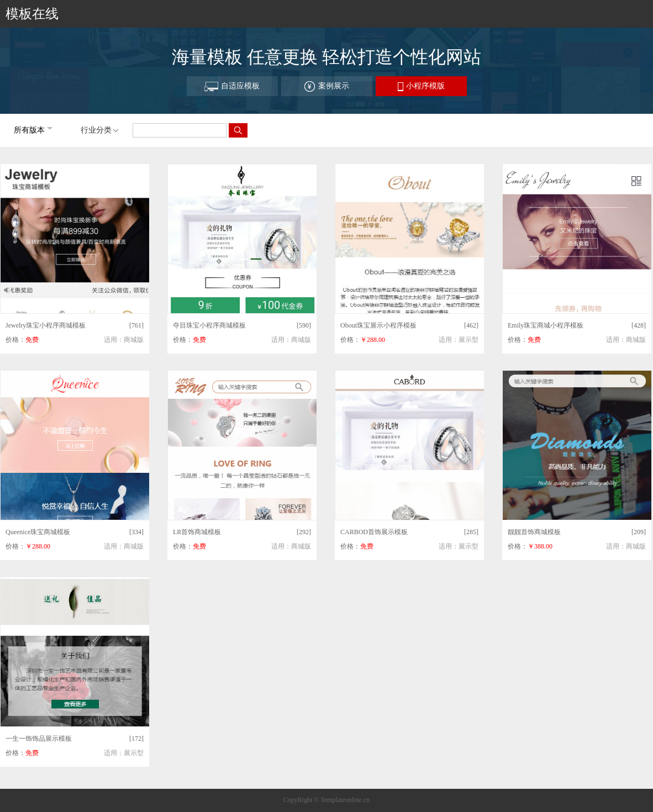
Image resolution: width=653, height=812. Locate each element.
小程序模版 (421, 86)
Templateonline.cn (345, 800)
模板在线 (32, 14)
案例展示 (326, 86)
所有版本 (29, 130)
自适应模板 (232, 86)
